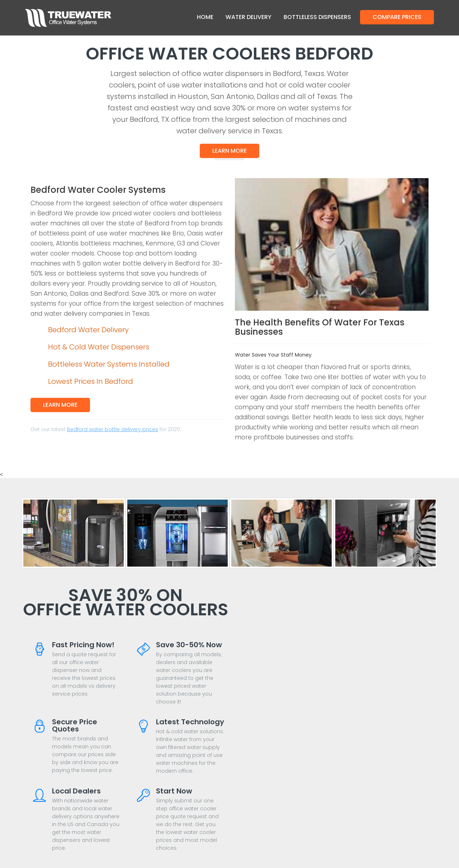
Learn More (229, 151)
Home (205, 17)
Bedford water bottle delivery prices (113, 429)
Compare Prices (397, 17)
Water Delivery (249, 17)
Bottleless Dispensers (317, 17)
